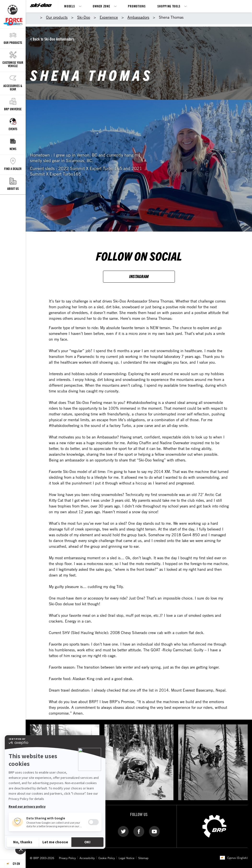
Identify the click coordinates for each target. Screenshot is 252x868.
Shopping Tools (169, 6)
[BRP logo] (214, 826)
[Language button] (13, 864)
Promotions (137, 6)
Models (69, 6)
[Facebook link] (139, 831)
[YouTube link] (154, 831)
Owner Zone (101, 6)
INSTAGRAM (139, 276)
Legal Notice (126, 858)
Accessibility (87, 858)
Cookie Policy (107, 858)
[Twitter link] (123, 831)
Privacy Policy (67, 858)
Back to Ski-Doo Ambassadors (54, 39)
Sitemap (143, 858)
